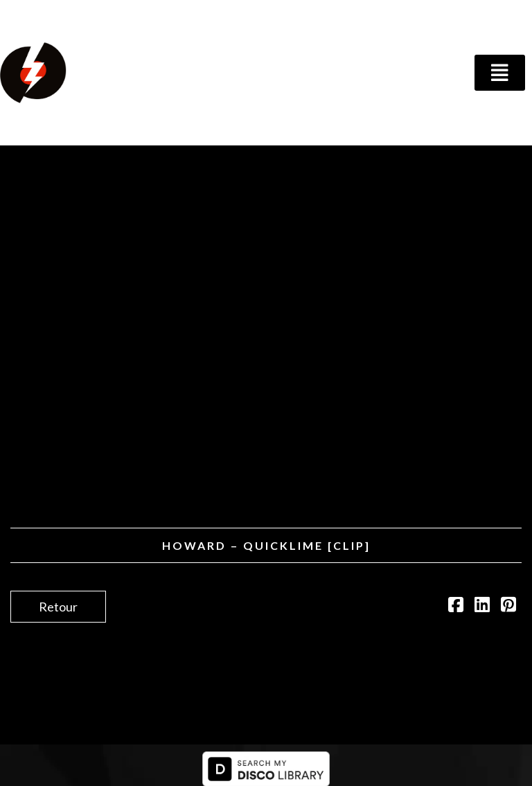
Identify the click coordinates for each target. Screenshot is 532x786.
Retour (58, 607)
